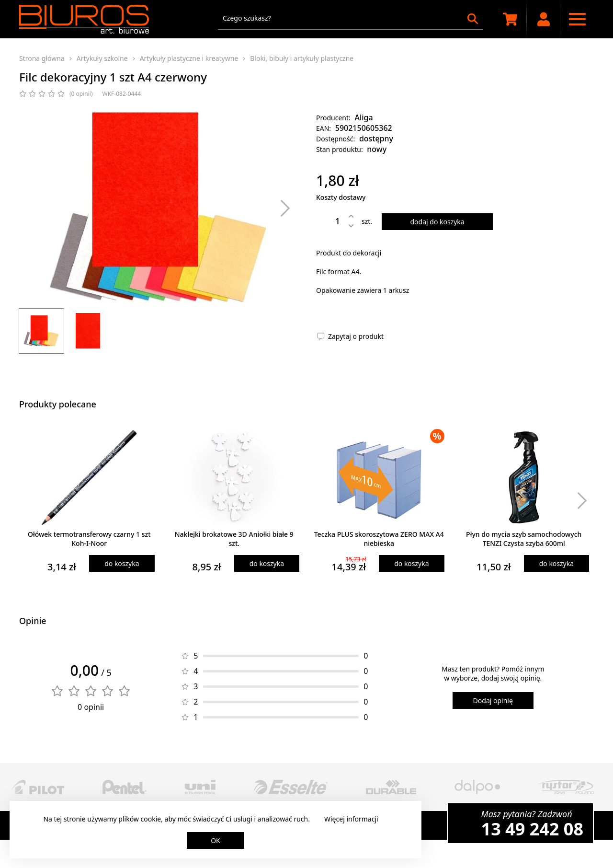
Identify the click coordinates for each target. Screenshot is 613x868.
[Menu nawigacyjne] (577, 19)
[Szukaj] (473, 19)
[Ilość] (330, 221)
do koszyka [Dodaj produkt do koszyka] (122, 563)
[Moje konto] (544, 19)
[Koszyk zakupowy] (510, 19)
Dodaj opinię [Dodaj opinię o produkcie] (493, 700)
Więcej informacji (351, 819)
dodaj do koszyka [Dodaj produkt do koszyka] (437, 222)
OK (216, 840)
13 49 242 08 (532, 829)
